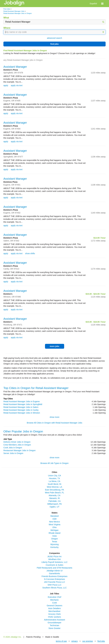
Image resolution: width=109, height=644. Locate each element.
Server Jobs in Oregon (13, 453)
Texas (55, 542)
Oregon (55, 539)
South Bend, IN (55, 484)
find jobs (54, 44)
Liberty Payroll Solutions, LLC (54, 562)
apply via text (17, 85)
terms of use (61, 641)
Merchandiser (55, 611)
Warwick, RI (54, 498)
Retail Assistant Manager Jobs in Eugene (22, 401)
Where (7, 28)
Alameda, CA (54, 495)
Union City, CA (55, 476)
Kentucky (54, 547)
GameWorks (54, 573)
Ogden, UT (54, 507)
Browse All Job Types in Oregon (54, 463)
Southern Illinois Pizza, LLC (54, 588)
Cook (55, 603)
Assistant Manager (15, 67)
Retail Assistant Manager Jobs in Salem (21, 407)
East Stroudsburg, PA (54, 490)
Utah (54, 519)
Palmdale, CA (54, 501)
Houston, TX (54, 478)
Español (93, 4)
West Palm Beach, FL (54, 493)
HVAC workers (55, 617)
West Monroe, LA (54, 487)
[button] (102, 4)
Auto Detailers (54, 608)
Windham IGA (54, 559)
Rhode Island (55, 533)
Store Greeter (55, 628)
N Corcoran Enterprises (54, 579)
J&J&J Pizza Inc (54, 556)
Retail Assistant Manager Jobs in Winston (22, 413)
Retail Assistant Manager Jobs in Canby (21, 410)
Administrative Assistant (54, 620)
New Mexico (54, 522)
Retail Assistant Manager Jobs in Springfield (23, 404)
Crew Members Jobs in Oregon (17, 445)
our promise (88, 641)
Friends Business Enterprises (54, 576)
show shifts (30, 253)
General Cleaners (54, 606)
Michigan (54, 530)
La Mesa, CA (55, 481)
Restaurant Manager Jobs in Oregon (19, 450)
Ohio (54, 527)
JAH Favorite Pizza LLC (55, 582)
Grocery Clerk (54, 614)
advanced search (55, 38)
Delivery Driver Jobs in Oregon (17, 442)
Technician (54, 625)
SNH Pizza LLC (54, 585)
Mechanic (54, 600)
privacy (75, 641)
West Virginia (54, 525)
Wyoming (54, 544)
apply (6, 85)
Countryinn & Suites (54, 565)
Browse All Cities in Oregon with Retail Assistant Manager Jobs (55, 423)
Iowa (54, 536)
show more (54, 417)
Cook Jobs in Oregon (13, 448)
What (6, 18)
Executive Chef (54, 597)
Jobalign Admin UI (55, 571)
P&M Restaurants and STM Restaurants (54, 568)
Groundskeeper (55, 623)
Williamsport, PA (54, 504)
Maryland (54, 516)
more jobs (55, 346)
